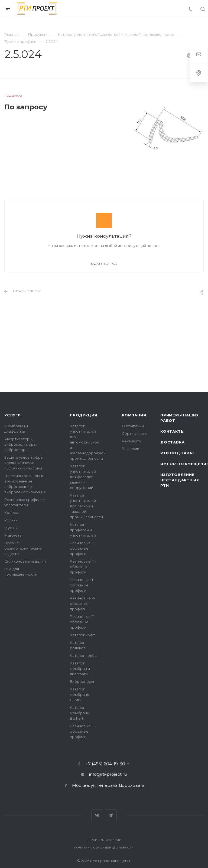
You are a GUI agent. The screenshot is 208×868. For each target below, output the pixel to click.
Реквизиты (132, 441)
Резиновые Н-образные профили (83, 731)
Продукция (84, 415)
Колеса (11, 513)
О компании (133, 426)
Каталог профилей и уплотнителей (83, 530)
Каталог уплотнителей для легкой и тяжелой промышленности (86, 506)
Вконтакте (97, 815)
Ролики (11, 520)
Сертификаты (135, 433)
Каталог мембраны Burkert (80, 713)
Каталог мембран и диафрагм (80, 668)
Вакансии (131, 449)
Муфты (11, 528)
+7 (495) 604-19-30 (105, 764)
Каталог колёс (83, 655)
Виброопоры (82, 681)
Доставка (172, 442)
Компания (134, 415)
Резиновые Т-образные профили (82, 585)
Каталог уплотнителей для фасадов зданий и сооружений (83, 477)
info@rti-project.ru (108, 774)
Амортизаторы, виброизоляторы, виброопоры (21, 444)
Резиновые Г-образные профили (82, 622)
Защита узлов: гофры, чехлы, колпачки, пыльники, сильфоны (24, 463)
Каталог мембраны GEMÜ (80, 694)
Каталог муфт (82, 635)
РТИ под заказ (177, 453)
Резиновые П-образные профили (83, 567)
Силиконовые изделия (25, 561)
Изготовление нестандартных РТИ (180, 480)
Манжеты (13, 535)
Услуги (13, 415)
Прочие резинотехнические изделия (23, 548)
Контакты (172, 431)
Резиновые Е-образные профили (82, 548)
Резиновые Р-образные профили (83, 603)
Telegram (111, 815)
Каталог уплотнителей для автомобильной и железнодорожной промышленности (88, 442)
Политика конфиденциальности (104, 848)
